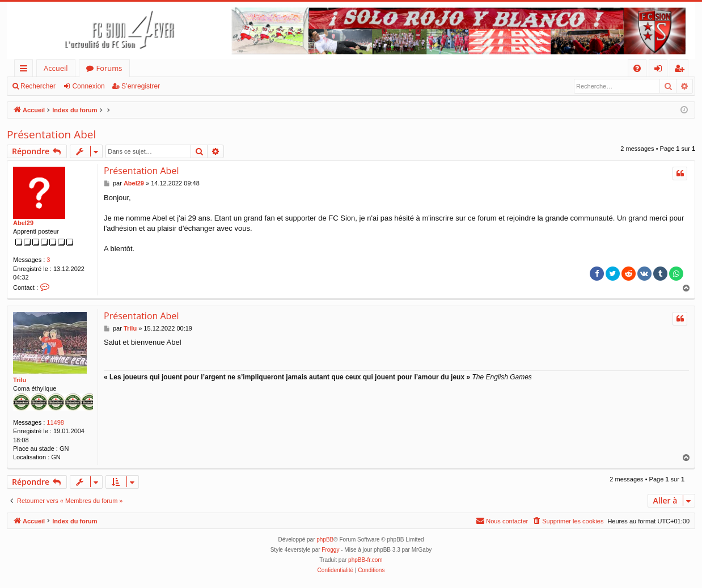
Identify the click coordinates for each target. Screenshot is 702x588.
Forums (109, 68)
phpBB (325, 540)
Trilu (20, 380)
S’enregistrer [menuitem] (682, 70)
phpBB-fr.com (365, 560)
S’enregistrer (141, 86)
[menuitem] (637, 68)
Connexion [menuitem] (661, 70)
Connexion (88, 86)
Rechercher (38, 86)
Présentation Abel (51, 134)
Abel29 (23, 223)
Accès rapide (26, 70)
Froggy (330, 550)
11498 (55, 422)
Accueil (56, 68)
